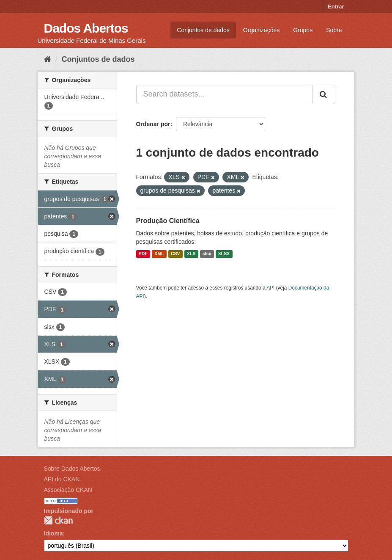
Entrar (336, 7)
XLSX (224, 254)
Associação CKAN (68, 490)
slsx (207, 254)
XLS (191, 254)
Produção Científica (168, 221)
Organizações (261, 30)
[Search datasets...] (225, 94)
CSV (175, 254)
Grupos (303, 30)
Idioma (53, 533)
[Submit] (324, 94)
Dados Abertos (86, 28)
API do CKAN (62, 479)
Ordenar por (153, 124)
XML (159, 254)
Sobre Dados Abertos (72, 469)
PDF (143, 254)
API (270, 288)
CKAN (58, 520)
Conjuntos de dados (203, 30)
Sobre (334, 30)
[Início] (48, 59)
